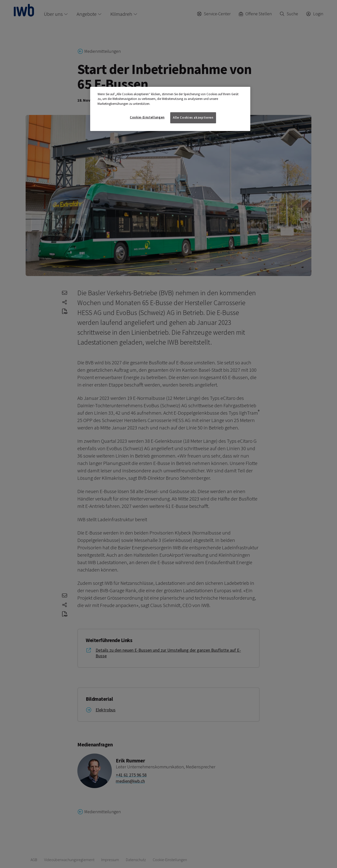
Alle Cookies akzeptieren (193, 118)
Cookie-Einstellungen (147, 117)
